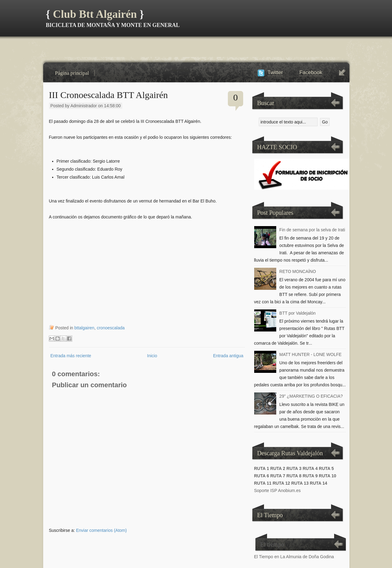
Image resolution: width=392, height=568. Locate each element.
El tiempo (272, 544)
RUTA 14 (319, 483)
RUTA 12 (281, 483)
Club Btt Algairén (95, 14)
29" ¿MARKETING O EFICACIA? (311, 396)
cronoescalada (111, 328)
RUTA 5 (326, 468)
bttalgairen (84, 328)
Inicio (152, 356)
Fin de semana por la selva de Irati (312, 230)
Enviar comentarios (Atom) (101, 530)
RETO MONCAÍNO (298, 271)
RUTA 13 (300, 483)
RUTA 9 (310, 476)
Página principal (72, 73)
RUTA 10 (328, 476)
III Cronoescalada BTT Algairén (108, 95)
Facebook (311, 72)
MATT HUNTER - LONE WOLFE (310, 354)
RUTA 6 (262, 476)
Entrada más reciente (71, 356)
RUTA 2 (278, 468)
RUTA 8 (294, 476)
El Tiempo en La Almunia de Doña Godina (294, 557)
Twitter (275, 72)
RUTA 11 (263, 483)
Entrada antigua (228, 356)
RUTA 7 (278, 476)
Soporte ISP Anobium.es (277, 490)
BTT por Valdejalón (298, 313)
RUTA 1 (262, 468)
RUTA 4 (310, 468)
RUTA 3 (294, 468)
